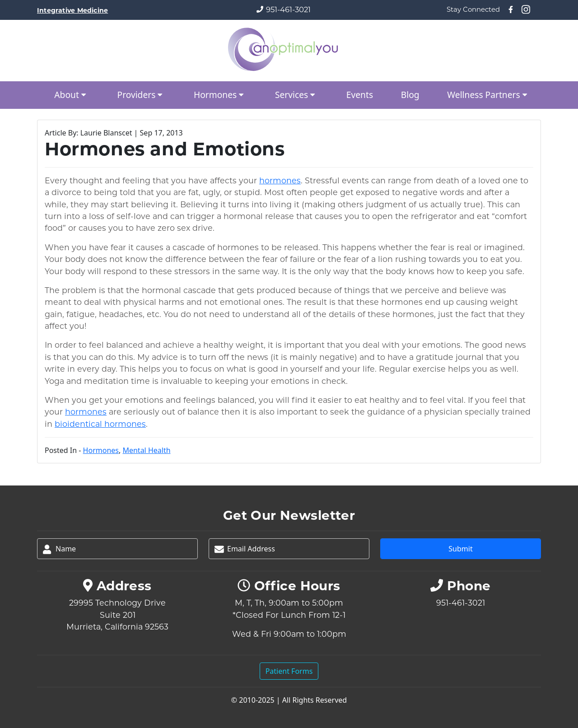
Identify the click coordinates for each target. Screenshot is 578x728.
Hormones (220, 95)
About (72, 95)
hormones (280, 180)
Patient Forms (289, 671)
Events (360, 95)
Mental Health (146, 450)
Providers (142, 95)
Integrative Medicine (72, 10)
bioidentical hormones (100, 424)
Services (297, 95)
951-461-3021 (288, 9)
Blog (410, 95)
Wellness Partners (489, 95)
